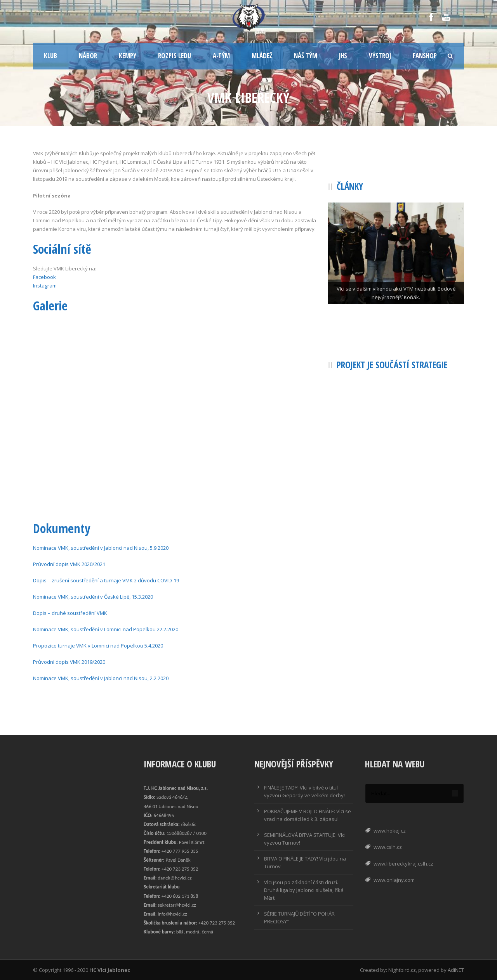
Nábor (88, 56)
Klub (50, 56)
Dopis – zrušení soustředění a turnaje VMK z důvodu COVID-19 (106, 580)
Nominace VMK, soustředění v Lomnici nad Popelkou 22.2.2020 (106, 629)
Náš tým (306, 56)
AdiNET (456, 970)
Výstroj (380, 56)
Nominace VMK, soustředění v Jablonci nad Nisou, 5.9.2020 (101, 548)
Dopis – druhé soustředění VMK (70, 613)
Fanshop (425, 56)
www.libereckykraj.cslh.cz (403, 864)
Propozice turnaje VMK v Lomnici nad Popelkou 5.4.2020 (98, 646)
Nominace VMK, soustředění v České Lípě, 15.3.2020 (93, 597)
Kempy (128, 56)
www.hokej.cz (390, 831)
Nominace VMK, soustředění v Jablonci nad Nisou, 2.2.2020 (101, 678)
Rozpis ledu (175, 56)
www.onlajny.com (394, 880)
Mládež (262, 56)
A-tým (221, 56)
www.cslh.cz (388, 847)
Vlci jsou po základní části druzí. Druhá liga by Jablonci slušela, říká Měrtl (304, 890)
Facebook (44, 277)
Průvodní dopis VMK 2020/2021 (69, 564)
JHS (343, 56)
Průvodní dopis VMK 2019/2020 (69, 662)
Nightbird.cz (402, 970)
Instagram (45, 286)
